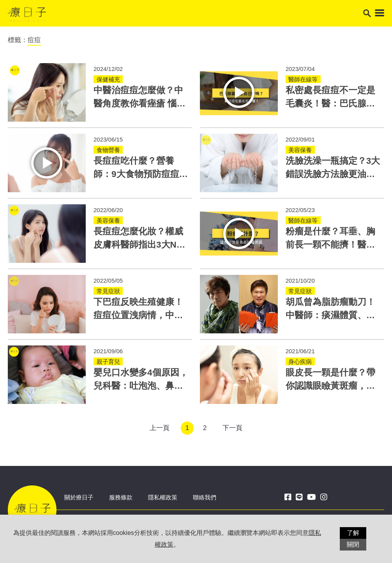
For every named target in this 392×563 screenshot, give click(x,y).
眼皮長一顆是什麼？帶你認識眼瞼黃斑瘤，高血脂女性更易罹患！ (330, 386)
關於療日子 (79, 497)
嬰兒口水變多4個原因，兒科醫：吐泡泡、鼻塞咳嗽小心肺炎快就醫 (141, 386)
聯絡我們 (205, 497)
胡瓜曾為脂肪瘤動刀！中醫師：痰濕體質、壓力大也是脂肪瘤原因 (330, 315)
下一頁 (232, 428)
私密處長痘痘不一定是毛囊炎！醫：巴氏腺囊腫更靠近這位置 (330, 104)
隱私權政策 (163, 497)
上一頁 (160, 428)
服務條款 (121, 497)
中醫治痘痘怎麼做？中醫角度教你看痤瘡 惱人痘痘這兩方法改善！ (139, 104)
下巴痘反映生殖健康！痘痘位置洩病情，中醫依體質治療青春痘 (138, 315)
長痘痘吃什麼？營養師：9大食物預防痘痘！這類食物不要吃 (141, 174)
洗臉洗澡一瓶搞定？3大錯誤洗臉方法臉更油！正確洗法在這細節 (333, 174)
